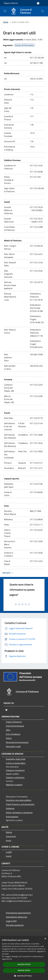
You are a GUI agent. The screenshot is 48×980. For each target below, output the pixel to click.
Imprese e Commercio (15, 770)
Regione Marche (11, 3)
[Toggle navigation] (5, 11)
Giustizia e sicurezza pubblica (19, 800)
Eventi (9, 856)
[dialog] (24, 958)
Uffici (8, 730)
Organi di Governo (14, 722)
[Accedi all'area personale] (38, 3)
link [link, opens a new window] (11, 959)
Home (6, 22)
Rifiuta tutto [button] (24, 970)
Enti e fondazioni (13, 734)
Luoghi (9, 852)
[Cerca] (43, 11)
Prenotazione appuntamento (18, 913)
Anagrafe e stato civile (16, 759)
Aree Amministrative (15, 726)
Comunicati (11, 836)
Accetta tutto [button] (24, 964)
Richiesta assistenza (15, 925)
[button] (24, 976)
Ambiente (10, 808)
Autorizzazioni (12, 817)
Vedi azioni (8, 573)
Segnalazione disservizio (16, 917)
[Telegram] (6, 710)
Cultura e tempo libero (16, 763)
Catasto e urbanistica (15, 777)
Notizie (9, 832)
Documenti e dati (13, 746)
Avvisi (9, 840)
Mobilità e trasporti (14, 785)
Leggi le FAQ (11, 921)
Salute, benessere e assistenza (19, 812)
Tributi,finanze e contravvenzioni (20, 804)
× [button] (45, 939)
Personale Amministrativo (17, 742)
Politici (9, 738)
